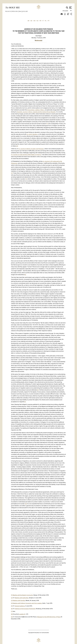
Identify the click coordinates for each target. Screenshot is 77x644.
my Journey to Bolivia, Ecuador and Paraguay (31, 149)
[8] (26, 504)
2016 (20, 11)
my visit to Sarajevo (32, 134)
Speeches (15, 11)
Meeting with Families (19, 600)
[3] (12, 173)
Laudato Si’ (22, 614)
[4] (26, 179)
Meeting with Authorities (22, 598)
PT (49, 21)
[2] (17, 146)
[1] (47, 124)
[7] (25, 402)
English (66, 11)
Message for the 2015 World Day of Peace (49, 617)
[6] (38, 390)
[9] (16, 559)
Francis (8, 11)
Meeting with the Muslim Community (23, 595)
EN (35, 21)
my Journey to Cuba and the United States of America (26, 155)
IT (43, 21)
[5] (25, 275)
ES (38, 21)
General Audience (20, 606)
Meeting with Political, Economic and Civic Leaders (27, 603)
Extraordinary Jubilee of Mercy (36, 110)
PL (46, 21)
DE (31, 21)
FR (40, 21)
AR (28, 21)
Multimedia (38, 40)
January (25, 11)
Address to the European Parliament (25, 609)
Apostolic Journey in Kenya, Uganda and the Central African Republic (36, 112)
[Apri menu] (70, 8)
